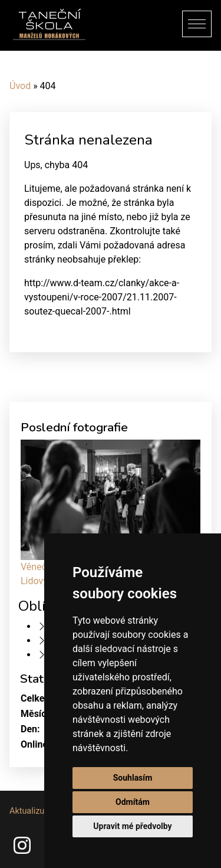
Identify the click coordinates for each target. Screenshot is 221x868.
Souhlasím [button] (133, 778)
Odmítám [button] (133, 802)
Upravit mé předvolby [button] (132, 826)
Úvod (20, 86)
